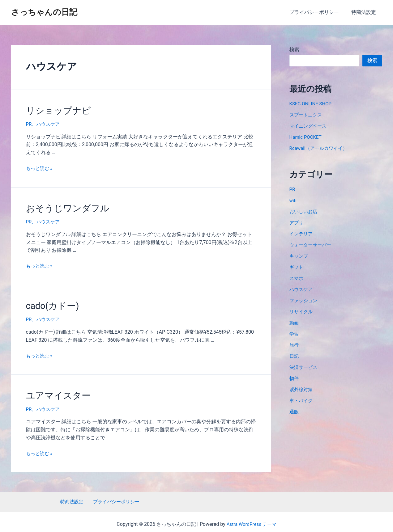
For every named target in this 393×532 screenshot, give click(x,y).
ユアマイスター (55, 391)
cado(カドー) (50, 303)
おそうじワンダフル (64, 206)
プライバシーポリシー (318, 12)
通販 (294, 412)
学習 (294, 334)
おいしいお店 (304, 211)
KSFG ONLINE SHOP (312, 104)
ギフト (297, 267)
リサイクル (302, 312)
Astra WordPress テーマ (252, 520)
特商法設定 (365, 12)
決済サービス (304, 367)
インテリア (302, 234)
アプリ (297, 223)
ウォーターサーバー (312, 245)
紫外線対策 (302, 389)
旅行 (294, 345)
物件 (294, 378)
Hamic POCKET (307, 137)
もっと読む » (40, 167)
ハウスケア (49, 123)
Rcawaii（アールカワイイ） (320, 148)
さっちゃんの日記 (44, 12)
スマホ (297, 278)
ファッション (304, 300)
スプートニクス (307, 115)
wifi (293, 200)
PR (29, 123)
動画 (294, 323)
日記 (294, 356)
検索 (294, 50)
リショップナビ (55, 110)
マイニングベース (309, 126)
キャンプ (299, 256)
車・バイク (302, 401)
